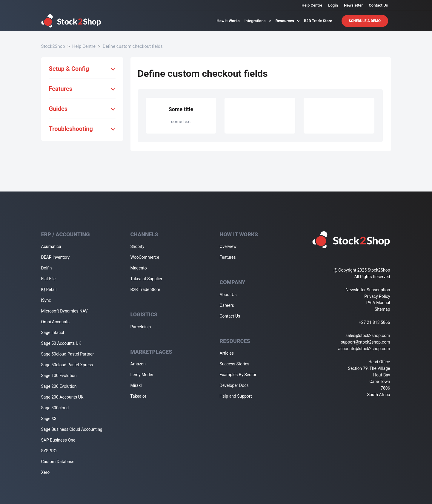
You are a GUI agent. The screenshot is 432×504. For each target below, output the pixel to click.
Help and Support (236, 396)
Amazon (138, 364)
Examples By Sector (238, 375)
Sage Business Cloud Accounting (72, 429)
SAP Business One (58, 440)
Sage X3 (49, 419)
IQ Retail (49, 289)
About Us (228, 295)
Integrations (258, 21)
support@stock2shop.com (366, 342)
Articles (227, 353)
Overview (228, 246)
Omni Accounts (56, 322)
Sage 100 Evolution (59, 376)
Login (333, 5)
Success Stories (235, 364)
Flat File (49, 279)
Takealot (138, 396)
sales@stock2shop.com (368, 336)
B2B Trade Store (318, 21)
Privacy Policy (377, 296)
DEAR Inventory (56, 257)
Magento (139, 268)
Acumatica (51, 246)
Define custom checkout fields (133, 46)
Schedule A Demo (365, 21)
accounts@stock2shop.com (364, 349)
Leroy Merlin (142, 375)
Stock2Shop (53, 46)
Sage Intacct (53, 333)
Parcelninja (141, 327)
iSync (46, 300)
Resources (287, 21)
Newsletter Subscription (368, 290)
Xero (46, 472)
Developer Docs (234, 385)
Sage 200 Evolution (59, 386)
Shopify (137, 246)
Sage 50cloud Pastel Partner (68, 354)
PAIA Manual (378, 303)
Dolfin (47, 268)
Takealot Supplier (146, 279)
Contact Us (378, 5)
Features (228, 257)
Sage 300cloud (55, 408)
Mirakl (136, 385)
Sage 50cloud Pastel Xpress (67, 365)
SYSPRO (49, 451)
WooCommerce (145, 257)
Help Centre (312, 5)
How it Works (228, 21)
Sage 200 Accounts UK (62, 397)
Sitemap (382, 309)
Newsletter (353, 5)
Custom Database (58, 462)
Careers (227, 305)
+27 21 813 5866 (375, 322)
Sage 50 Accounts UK (61, 343)
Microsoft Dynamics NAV (64, 311)
